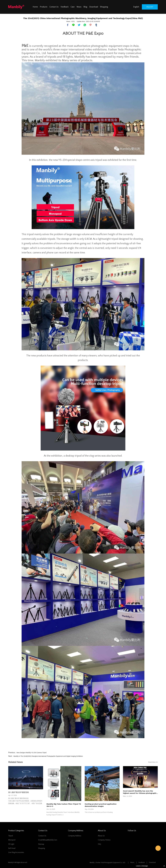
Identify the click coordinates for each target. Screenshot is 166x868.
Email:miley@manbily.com (48, 840)
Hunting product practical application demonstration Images (101, 805)
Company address (75, 836)
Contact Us (54, 7)
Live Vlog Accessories (16, 852)
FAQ (99, 844)
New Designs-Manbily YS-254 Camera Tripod (31, 753)
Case (73, 7)
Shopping (104, 7)
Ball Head (12, 848)
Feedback (65, 7)
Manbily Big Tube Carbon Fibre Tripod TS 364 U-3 (64, 805)
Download (94, 7)
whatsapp (85, 25)
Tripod (11, 836)
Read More (153, 762)
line (73, 25)
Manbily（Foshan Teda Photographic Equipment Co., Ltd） (108, 863)
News (79, 7)
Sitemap (41, 844)
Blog (85, 7)
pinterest (91, 25)
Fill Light (11, 844)
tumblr (96, 25)
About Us (101, 836)
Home (35, 7)
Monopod (12, 840)
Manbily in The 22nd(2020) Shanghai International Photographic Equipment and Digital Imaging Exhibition (48, 756)
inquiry (150, 7)
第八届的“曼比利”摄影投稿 (19, 792)
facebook (68, 25)
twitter (79, 25)
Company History (104, 840)
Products (44, 7)
